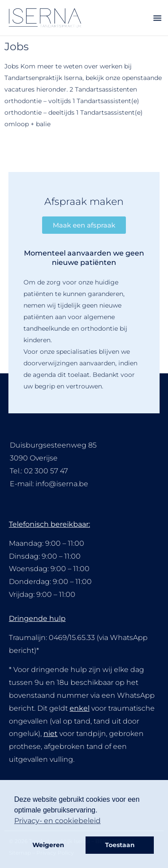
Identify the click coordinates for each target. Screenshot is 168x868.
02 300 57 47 (46, 471)
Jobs (17, 46)
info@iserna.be (62, 484)
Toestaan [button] (120, 845)
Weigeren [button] (48, 845)
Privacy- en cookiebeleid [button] (57, 821)
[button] (157, 18)
